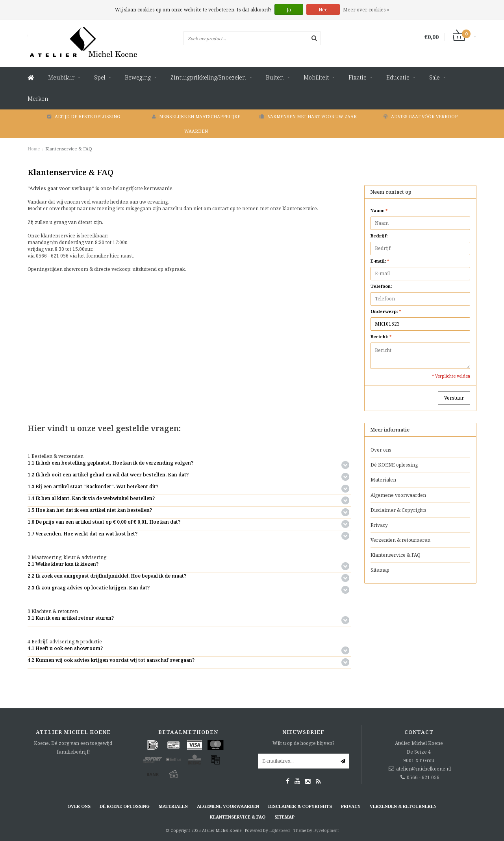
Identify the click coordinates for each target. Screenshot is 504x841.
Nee (323, 10)
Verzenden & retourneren (400, 540)
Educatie (398, 77)
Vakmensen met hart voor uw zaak (308, 116)
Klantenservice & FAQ (69, 149)
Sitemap (380, 570)
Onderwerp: (386, 311)
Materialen (383, 480)
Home (34, 149)
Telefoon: (381, 286)
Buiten (275, 77)
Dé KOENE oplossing (394, 465)
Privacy (379, 525)
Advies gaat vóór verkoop (421, 116)
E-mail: (380, 261)
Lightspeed (280, 830)
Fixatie (358, 77)
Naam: (379, 210)
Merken (38, 99)
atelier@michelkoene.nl (423, 769)
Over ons (381, 450)
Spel (100, 77)
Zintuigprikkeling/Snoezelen (208, 77)
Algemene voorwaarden (398, 495)
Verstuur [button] (454, 398)
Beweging (138, 77)
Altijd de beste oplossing (84, 116)
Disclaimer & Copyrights (398, 510)
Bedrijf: (379, 236)
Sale (435, 77)
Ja (289, 10)
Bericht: (381, 336)
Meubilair (61, 77)
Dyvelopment (326, 830)
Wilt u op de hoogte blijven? (303, 743)
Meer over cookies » (366, 10)
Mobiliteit (316, 77)
